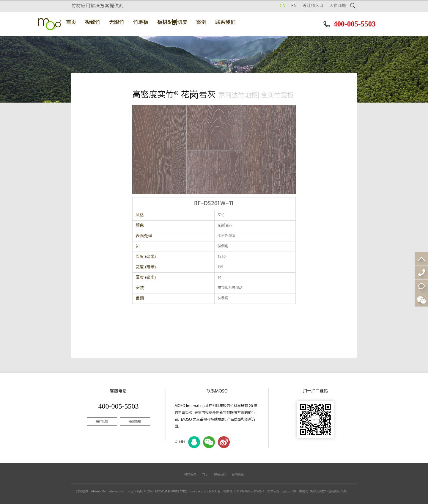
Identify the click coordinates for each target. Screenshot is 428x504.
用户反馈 (102, 421)
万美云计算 (289, 491)
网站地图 (82, 491)
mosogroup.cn (197, 491)
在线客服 (135, 421)
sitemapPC (117, 491)
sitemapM (98, 491)
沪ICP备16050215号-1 (249, 491)
